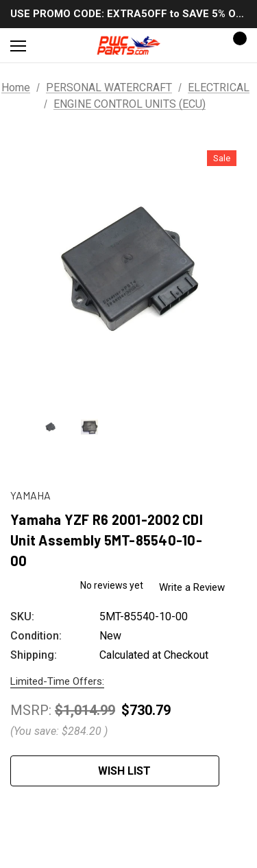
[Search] (54, 45)
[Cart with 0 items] (236, 45)
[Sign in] (196, 46)
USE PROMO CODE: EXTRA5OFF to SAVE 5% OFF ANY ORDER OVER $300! (128, 14)
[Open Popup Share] (240, 771)
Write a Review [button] (196, 586)
